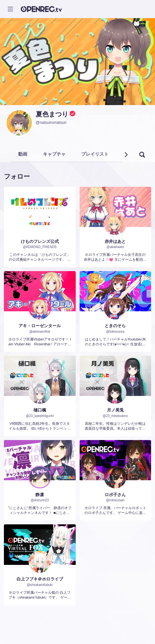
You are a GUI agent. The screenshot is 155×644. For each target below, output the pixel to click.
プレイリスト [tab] (95, 154)
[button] (126, 155)
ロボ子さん (115, 495)
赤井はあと (115, 241)
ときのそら (115, 326)
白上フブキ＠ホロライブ (40, 579)
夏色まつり (52, 114)
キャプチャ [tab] (54, 154)
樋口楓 (40, 410)
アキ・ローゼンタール (40, 326)
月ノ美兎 (115, 410)
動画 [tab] (23, 154)
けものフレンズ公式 (40, 241)
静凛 (40, 495)
